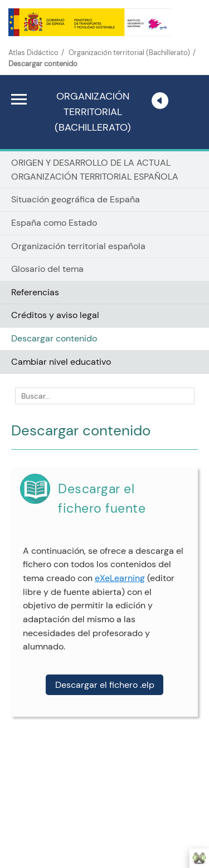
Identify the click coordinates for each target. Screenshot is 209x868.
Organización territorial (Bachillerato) (129, 53)
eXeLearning (120, 578)
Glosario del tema (47, 269)
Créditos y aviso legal (55, 315)
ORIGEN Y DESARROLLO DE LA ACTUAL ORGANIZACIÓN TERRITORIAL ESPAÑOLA (95, 170)
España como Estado (54, 223)
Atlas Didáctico (33, 53)
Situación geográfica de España (76, 199)
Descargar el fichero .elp (105, 685)
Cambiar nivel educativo (61, 362)
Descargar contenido (54, 338)
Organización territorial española (78, 246)
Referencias (35, 292)
